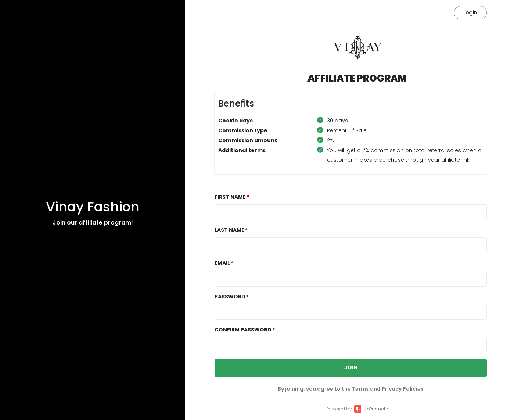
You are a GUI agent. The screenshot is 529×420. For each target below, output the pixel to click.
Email (222, 263)
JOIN (351, 367)
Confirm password (243, 330)
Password (230, 297)
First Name (230, 197)
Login (470, 12)
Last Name (229, 230)
